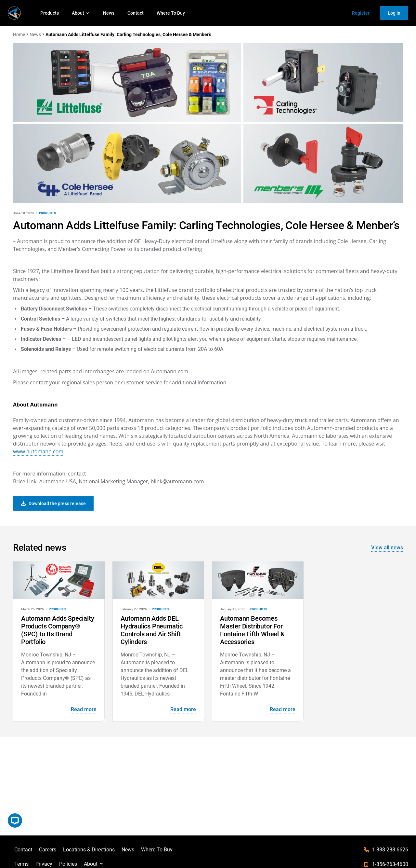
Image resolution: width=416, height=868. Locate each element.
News (109, 13)
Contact (136, 13)
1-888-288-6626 (390, 850)
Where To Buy (171, 13)
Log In (394, 13)
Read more (84, 709)
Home (19, 34)
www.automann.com (38, 451)
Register (361, 13)
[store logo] (14, 13)
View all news (387, 548)
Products (50, 13)
